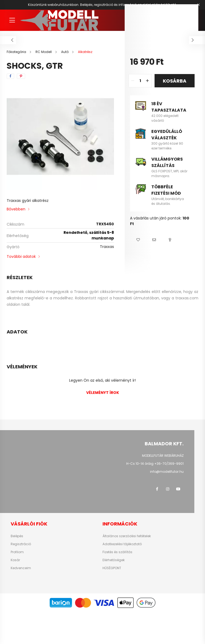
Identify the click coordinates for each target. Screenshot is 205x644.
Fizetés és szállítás (117, 552)
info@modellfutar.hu (167, 472)
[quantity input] (140, 81)
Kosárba (175, 81)
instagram (168, 489)
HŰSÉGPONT (112, 568)
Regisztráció (21, 544)
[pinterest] (21, 76)
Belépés (17, 536)
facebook (157, 489)
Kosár (15, 560)
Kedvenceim (21, 568)
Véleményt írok (103, 393)
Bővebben (16, 209)
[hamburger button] (12, 20)
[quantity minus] (133, 81)
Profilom (17, 552)
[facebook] (10, 76)
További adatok (21, 256)
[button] (138, 240)
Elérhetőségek (114, 560)
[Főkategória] (17, 52)
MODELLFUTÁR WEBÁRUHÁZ (163, 456)
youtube (178, 489)
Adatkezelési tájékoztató (122, 544)
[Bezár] (198, 5)
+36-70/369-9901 (169, 464)
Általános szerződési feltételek (127, 536)
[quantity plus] (148, 81)
